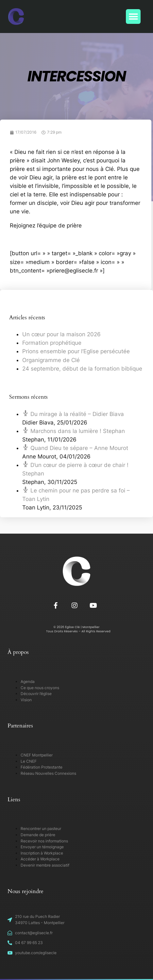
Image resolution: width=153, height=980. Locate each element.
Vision (26, 700)
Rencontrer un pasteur (41, 829)
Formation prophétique (52, 343)
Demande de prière (38, 835)
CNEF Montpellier (37, 755)
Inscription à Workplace (42, 853)
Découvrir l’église (36, 694)
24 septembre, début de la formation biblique (82, 369)
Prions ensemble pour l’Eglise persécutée (76, 351)
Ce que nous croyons (40, 688)
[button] (133, 17)
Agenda (28, 681)
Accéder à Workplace (40, 859)
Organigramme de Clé (51, 360)
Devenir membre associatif (45, 865)
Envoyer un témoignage (42, 847)
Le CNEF (29, 761)
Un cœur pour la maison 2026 (61, 334)
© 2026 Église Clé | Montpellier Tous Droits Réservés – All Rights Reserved (76, 629)
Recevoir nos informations (44, 841)
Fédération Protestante (42, 767)
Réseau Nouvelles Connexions (48, 773)
